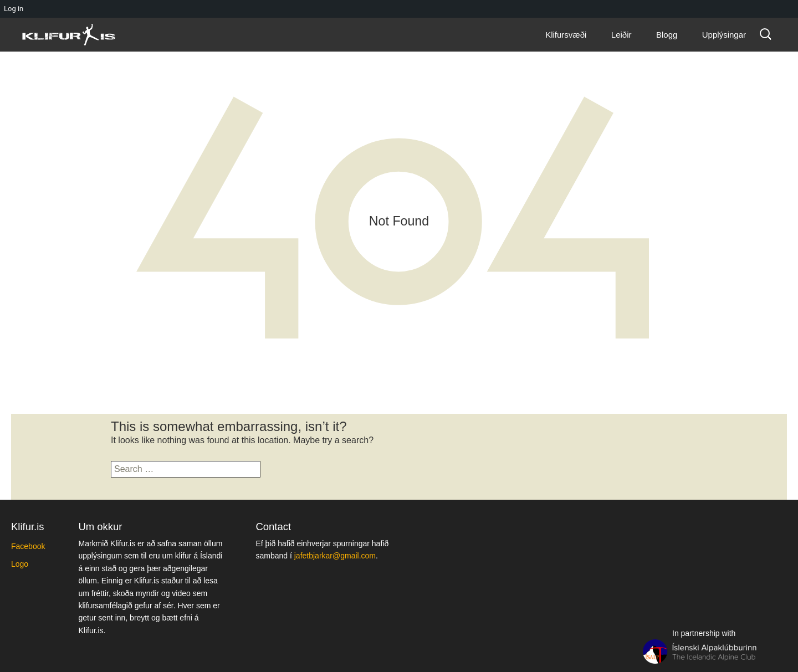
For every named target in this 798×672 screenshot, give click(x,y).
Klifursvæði (566, 35)
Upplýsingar (724, 35)
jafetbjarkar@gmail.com (335, 556)
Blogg (667, 35)
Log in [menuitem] (14, 9)
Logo (20, 564)
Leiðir (621, 35)
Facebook (28, 546)
